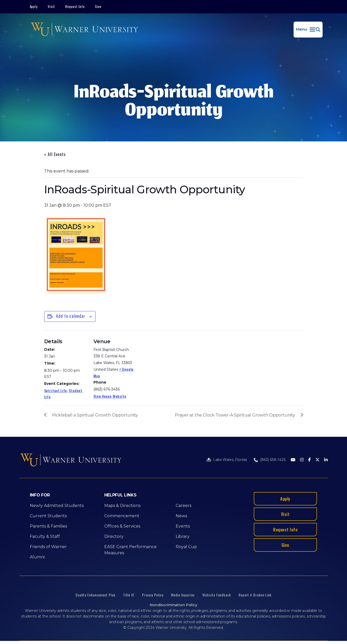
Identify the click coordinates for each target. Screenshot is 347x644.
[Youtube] (293, 460)
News (181, 516)
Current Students (48, 516)
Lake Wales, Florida (230, 460)
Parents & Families (48, 526)
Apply (34, 6)
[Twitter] (317, 460)
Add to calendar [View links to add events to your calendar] (71, 316)
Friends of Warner (48, 547)
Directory (114, 536)
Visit (51, 6)
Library (183, 536)
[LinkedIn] (326, 460)
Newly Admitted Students (57, 506)
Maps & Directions (122, 506)
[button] (308, 30)
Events (183, 526)
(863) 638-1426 (273, 460)
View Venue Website (110, 396)
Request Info (75, 6)
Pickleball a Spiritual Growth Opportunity (95, 415)
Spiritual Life (56, 390)
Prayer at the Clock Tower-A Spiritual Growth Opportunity (235, 415)
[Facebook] (310, 460)
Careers (184, 506)
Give (98, 6)
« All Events (55, 154)
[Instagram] (302, 460)
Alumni (37, 557)
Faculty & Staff (45, 536)
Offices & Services (122, 526)
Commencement (122, 516)
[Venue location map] (170, 366)
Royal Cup (186, 547)
